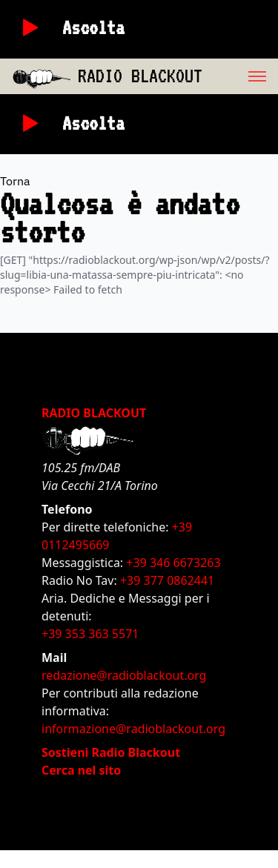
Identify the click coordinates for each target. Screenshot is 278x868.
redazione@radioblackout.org (124, 675)
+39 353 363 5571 (90, 634)
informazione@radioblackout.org (133, 729)
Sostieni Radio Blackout (111, 752)
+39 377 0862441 (167, 580)
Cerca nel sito (81, 770)
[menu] (240, 76)
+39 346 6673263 (173, 563)
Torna (15, 181)
